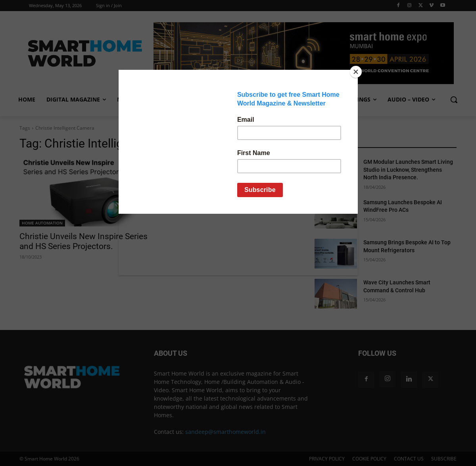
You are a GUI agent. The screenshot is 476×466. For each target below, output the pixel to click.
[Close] (356, 72)
